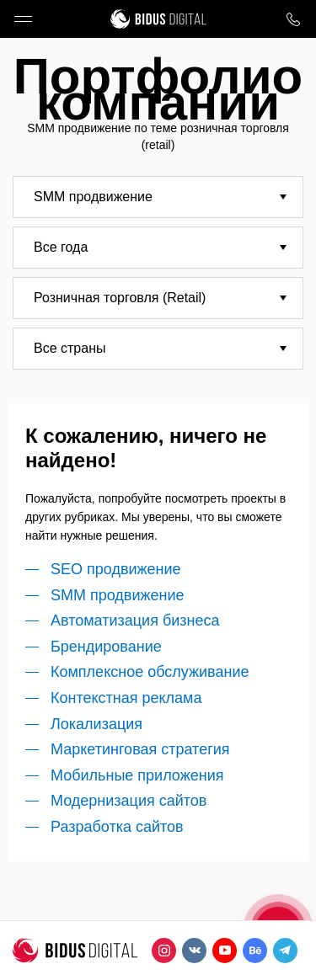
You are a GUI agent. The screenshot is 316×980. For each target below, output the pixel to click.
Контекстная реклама (126, 698)
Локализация (96, 724)
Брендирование (106, 647)
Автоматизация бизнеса (135, 620)
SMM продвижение (118, 595)
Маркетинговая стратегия (140, 749)
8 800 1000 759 (293, 19)
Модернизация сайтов (129, 801)
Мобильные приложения (137, 775)
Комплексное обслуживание (150, 672)
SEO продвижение (116, 569)
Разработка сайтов (117, 827)
